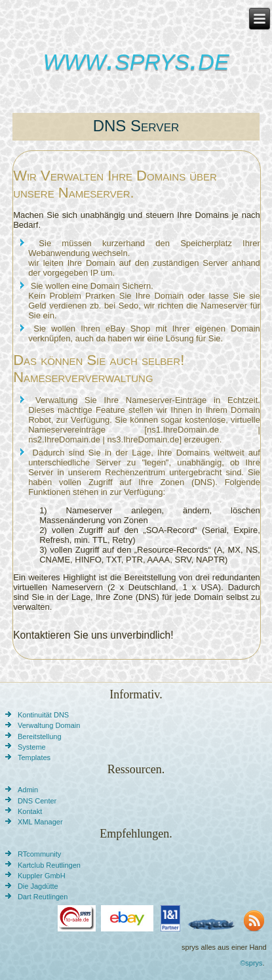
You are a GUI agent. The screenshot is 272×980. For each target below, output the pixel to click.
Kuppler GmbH (42, 876)
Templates (34, 757)
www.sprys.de (136, 59)
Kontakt (30, 811)
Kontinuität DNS (43, 715)
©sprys (251, 963)
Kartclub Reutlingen (49, 865)
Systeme (32, 747)
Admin (28, 790)
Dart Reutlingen (43, 897)
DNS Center (37, 801)
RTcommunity (39, 854)
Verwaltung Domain (49, 725)
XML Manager (40, 822)
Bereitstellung (40, 736)
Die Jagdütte (38, 886)
